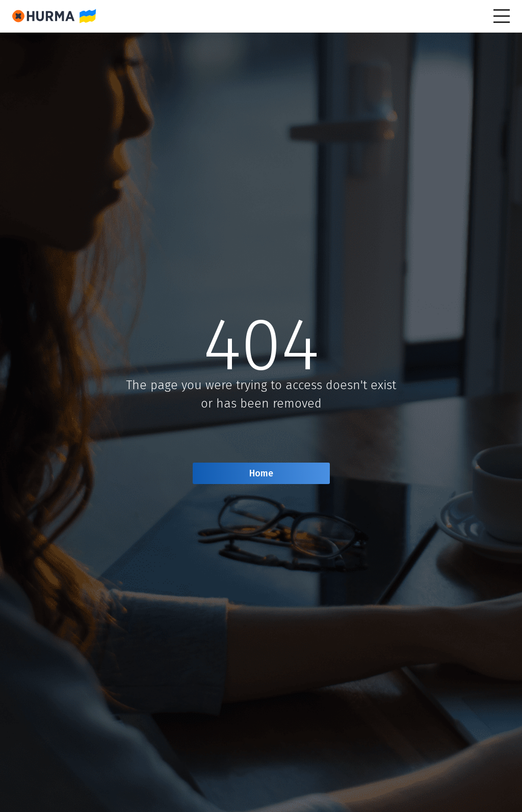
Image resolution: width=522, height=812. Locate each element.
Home (261, 473)
